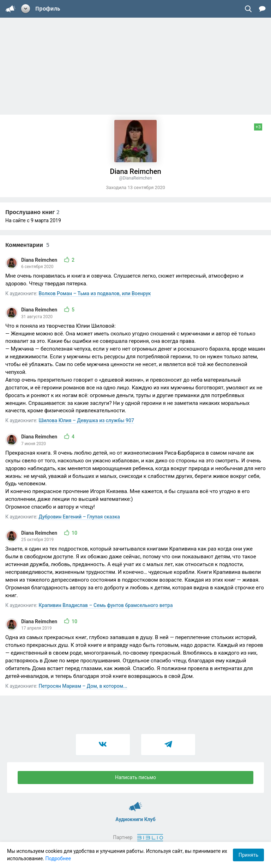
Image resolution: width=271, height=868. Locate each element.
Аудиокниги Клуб (136, 803)
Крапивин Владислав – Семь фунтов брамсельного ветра (106, 605)
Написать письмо (135, 777)
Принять (248, 855)
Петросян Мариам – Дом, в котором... (83, 686)
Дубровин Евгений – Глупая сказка (79, 517)
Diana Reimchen (40, 260)
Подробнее (58, 858)
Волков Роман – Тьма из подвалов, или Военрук (95, 293)
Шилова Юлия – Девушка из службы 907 (86, 420)
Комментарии (27, 245)
